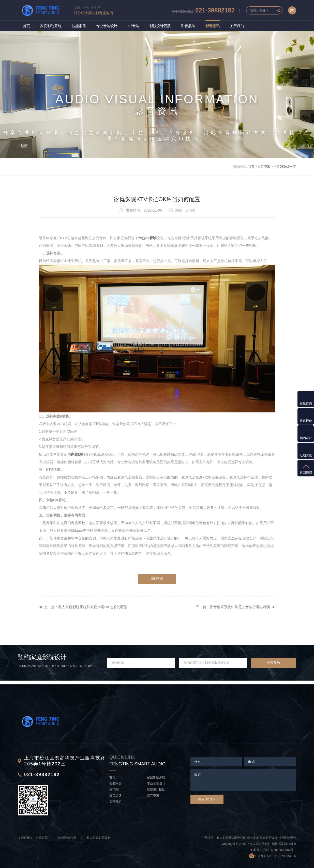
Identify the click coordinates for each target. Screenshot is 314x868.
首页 (26, 26)
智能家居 (79, 26)
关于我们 (237, 26)
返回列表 (157, 579)
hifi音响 (133, 26)
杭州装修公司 (67, 838)
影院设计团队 (160, 26)
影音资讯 (213, 26)
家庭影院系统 (51, 26)
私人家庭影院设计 (99, 838)
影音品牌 (188, 26)
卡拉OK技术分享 (285, 167)
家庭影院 (42, 838)
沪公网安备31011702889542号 (275, 856)
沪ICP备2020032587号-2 (279, 850)
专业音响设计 (107, 26)
